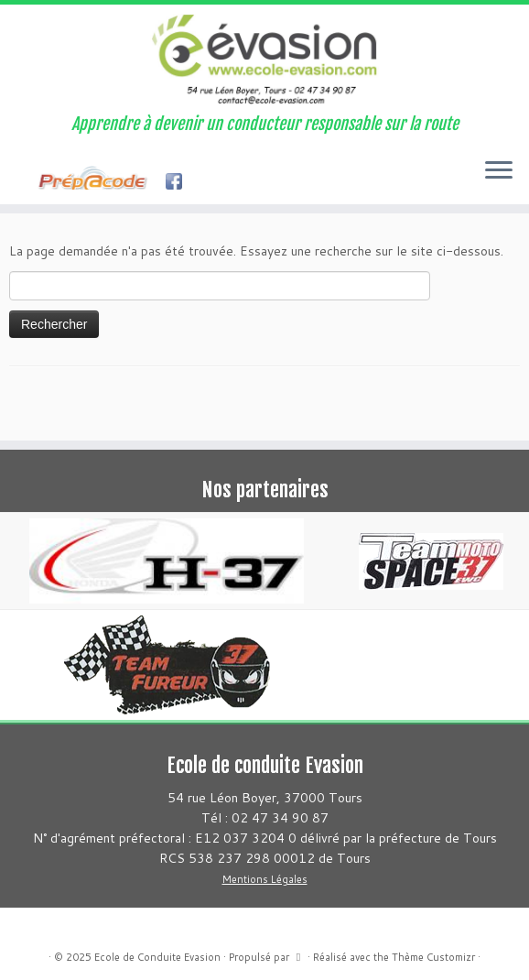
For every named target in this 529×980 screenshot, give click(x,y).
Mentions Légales (265, 879)
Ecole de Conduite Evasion (157, 957)
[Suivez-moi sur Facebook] (27, 183)
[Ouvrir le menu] (499, 171)
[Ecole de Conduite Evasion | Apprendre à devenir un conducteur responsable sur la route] (264, 60)
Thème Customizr (433, 957)
